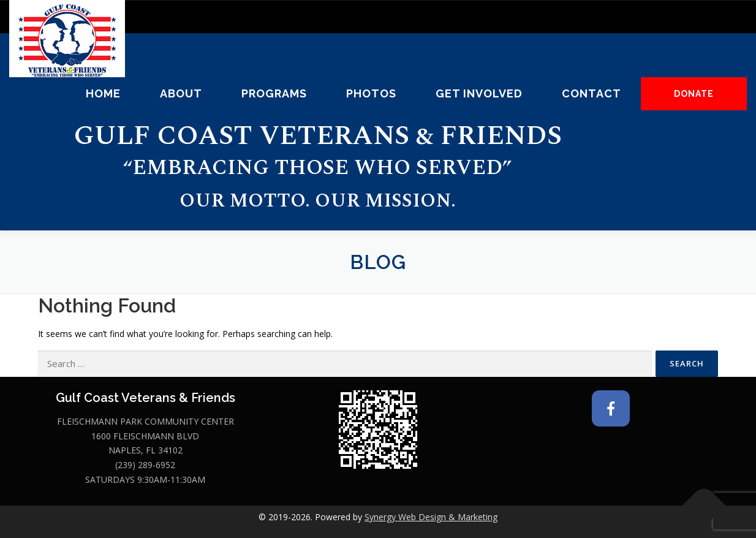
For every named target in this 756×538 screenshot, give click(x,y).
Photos (371, 93)
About (181, 93)
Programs (274, 93)
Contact (592, 93)
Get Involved (479, 93)
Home (103, 93)
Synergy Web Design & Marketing (431, 517)
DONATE (694, 94)
